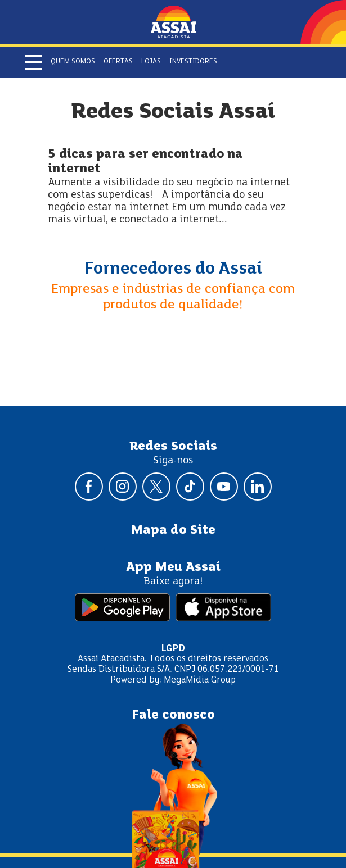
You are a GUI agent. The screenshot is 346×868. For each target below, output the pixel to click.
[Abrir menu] (34, 62)
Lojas (151, 62)
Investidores (193, 62)
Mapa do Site (173, 530)
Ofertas (118, 62)
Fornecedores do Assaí (173, 269)
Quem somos (73, 62)
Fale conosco (173, 715)
